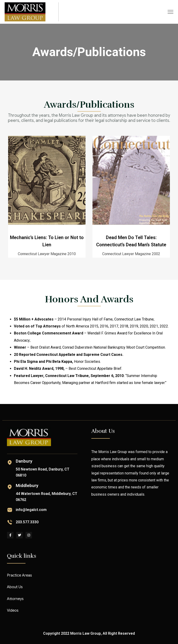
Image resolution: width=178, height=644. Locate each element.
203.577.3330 (27, 522)
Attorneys (15, 599)
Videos (13, 611)
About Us (15, 587)
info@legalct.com (31, 510)
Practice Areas (19, 575)
